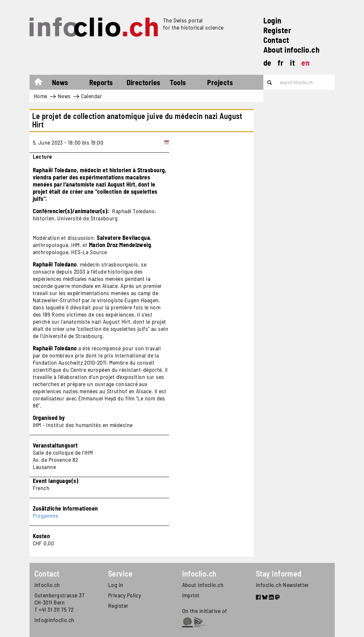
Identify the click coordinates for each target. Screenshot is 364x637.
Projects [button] (220, 82)
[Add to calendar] (167, 142)
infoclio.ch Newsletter (282, 585)
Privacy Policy (125, 595)
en (305, 63)
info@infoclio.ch (54, 620)
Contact (276, 40)
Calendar (92, 96)
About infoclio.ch (292, 50)
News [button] (60, 82)
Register (277, 30)
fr (281, 63)
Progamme (46, 515)
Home (41, 83)
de (267, 63)
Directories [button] (144, 82)
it (292, 63)
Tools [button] (178, 82)
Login (272, 20)
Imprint (191, 595)
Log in (116, 585)
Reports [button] (101, 82)
